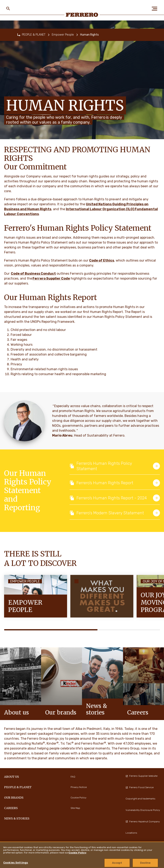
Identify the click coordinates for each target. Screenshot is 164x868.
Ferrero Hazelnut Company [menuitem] (143, 822)
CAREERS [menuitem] (11, 808)
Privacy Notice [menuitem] (79, 787)
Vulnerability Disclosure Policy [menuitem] (143, 810)
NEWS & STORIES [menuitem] (17, 818)
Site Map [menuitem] (75, 808)
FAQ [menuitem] (73, 777)
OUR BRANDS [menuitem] (14, 798)
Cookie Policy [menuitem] (78, 798)
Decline (145, 863)
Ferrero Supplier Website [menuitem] (142, 776)
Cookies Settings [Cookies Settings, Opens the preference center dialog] (16, 863)
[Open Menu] (156, 9)
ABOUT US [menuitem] (12, 777)
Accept (117, 863)
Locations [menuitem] (131, 833)
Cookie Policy (77, 853)
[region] (82, 855)
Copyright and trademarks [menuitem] (140, 799)
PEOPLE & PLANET (34, 35)
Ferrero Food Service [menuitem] (140, 787)
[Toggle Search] (8, 9)
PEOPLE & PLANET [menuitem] (18, 787)
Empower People (63, 35)
